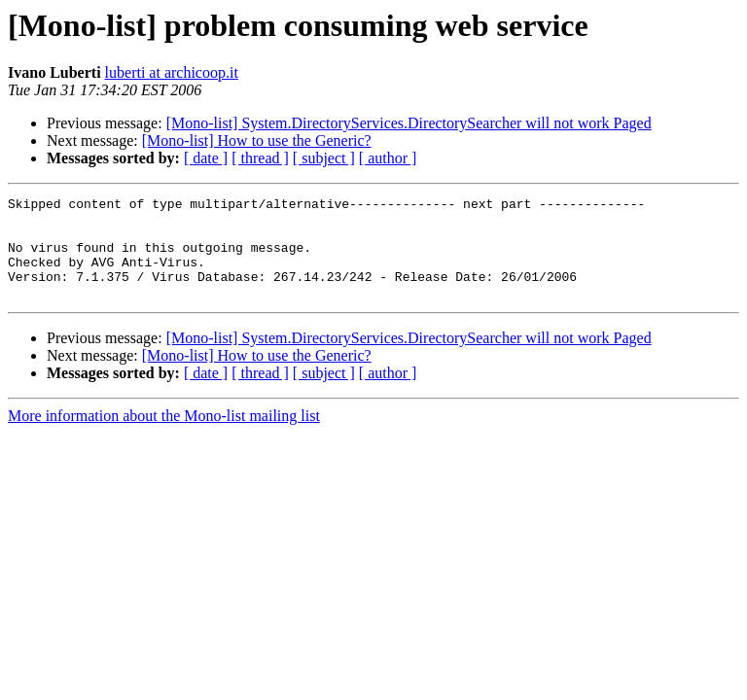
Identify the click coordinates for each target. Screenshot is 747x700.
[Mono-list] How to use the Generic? (257, 140)
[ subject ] (324, 158)
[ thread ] (260, 158)
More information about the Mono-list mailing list (164, 436)
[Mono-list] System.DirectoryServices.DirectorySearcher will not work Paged (409, 123)
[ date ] (206, 158)
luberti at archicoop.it (172, 72)
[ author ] (388, 158)
